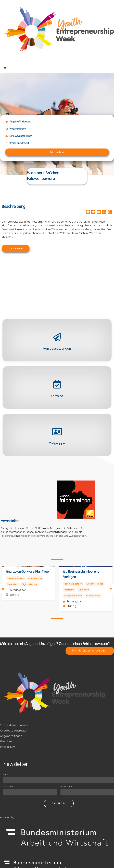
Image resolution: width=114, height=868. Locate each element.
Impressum (8, 747)
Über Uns (6, 741)
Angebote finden (11, 736)
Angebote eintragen (14, 731)
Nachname (66, 787)
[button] (57, 152)
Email (6, 775)
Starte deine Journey (14, 725)
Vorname (8, 787)
